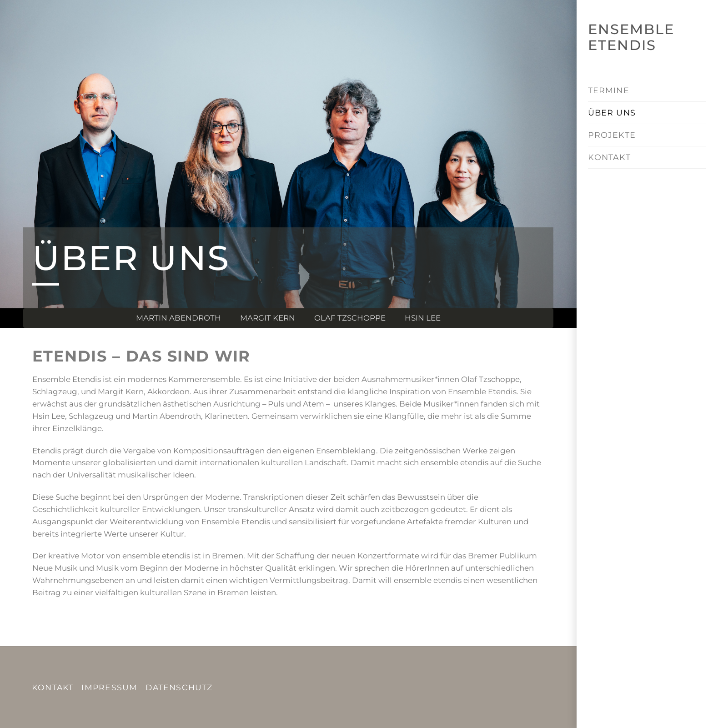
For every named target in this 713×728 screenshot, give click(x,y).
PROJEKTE (612, 135)
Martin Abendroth (178, 318)
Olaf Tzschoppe (350, 318)
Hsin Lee (423, 318)
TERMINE (608, 90)
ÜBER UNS (612, 113)
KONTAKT (609, 157)
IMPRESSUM (109, 687)
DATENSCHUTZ (179, 687)
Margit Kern (268, 318)
